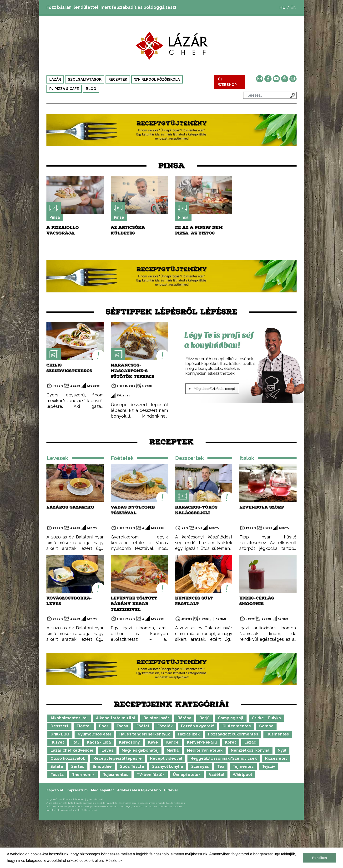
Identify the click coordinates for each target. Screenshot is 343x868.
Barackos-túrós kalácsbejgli (196, 510)
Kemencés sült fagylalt (194, 601)
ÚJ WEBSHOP (227, 82)
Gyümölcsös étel (94, 734)
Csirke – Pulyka (266, 718)
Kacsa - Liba (99, 742)
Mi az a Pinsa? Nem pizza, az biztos (199, 230)
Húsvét (57, 742)
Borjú (204, 718)
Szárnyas (200, 767)
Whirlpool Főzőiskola (157, 79)
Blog (91, 89)
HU (282, 7)
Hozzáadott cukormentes (233, 734)
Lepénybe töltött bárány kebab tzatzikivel (134, 604)
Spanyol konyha (168, 767)
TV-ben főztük (151, 775)
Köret (231, 742)
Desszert (59, 726)
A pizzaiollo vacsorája (63, 230)
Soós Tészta (132, 767)
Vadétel (217, 775)
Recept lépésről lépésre (118, 758)
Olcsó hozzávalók (68, 758)
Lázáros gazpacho (70, 507)
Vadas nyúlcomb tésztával (133, 510)
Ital (76, 742)
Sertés (78, 767)
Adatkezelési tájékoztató (139, 790)
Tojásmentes (116, 775)
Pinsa (55, 217)
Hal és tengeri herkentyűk (145, 734)
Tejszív (269, 767)
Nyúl (282, 750)
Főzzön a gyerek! (198, 726)
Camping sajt (231, 718)
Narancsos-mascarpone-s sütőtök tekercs (133, 371)
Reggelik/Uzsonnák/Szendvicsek (224, 758)
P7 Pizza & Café (64, 89)
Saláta (57, 767)
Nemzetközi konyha (250, 750)
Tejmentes (243, 767)
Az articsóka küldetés (128, 230)
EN (294, 7)
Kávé (153, 742)
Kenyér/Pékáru (202, 742)
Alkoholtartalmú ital (116, 718)
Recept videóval (166, 758)
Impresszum (77, 790)
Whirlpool (242, 775)
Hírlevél (171, 790)
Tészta (57, 775)
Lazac (250, 742)
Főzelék (165, 726)
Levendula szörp (262, 507)
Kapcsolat (55, 790)
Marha (173, 750)
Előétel (84, 726)
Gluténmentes (237, 726)
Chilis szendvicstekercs (69, 368)
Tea (221, 767)
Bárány (184, 718)
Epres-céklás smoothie (257, 601)
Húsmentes (278, 734)
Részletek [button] (114, 861)
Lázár (55, 79)
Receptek (118, 79)
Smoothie (102, 767)
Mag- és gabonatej (140, 750)
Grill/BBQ (60, 734)
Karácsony (129, 742)
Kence (172, 742)
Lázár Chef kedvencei (72, 750)
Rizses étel (276, 758)
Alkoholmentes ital (69, 718)
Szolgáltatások (85, 79)
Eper (104, 726)
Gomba (266, 726)
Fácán (122, 726)
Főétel (143, 726)
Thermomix (83, 775)
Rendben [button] (319, 858)
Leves (107, 750)
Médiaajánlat (102, 790)
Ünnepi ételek (187, 775)
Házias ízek (189, 734)
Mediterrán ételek (205, 750)
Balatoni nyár (156, 718)
